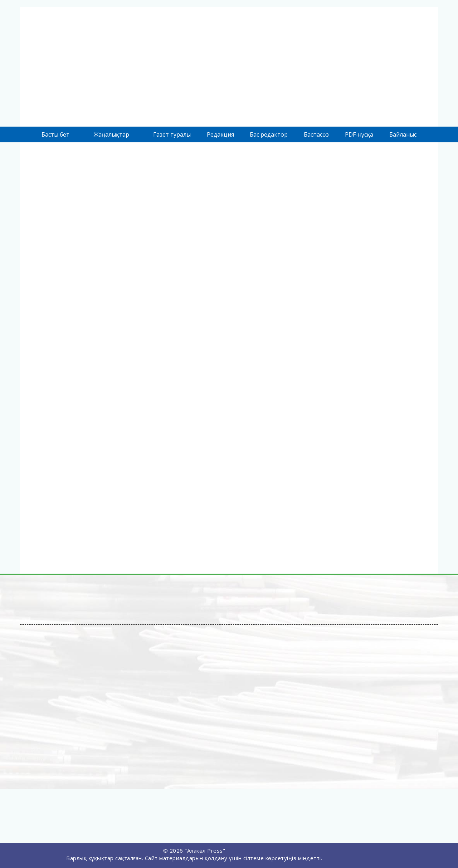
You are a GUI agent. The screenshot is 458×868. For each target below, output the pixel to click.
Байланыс (403, 134)
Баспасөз (316, 134)
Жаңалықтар (111, 134)
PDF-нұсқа (359, 134)
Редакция (220, 134)
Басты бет (55, 134)
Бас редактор (269, 134)
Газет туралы (172, 134)
